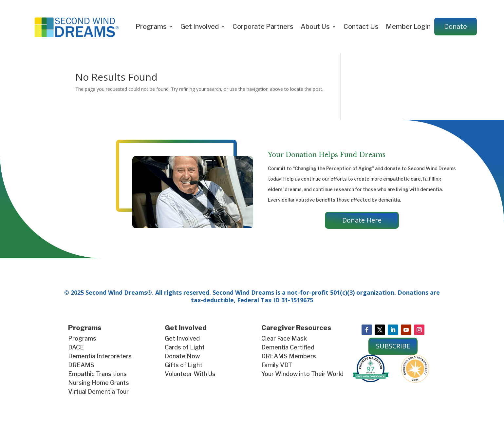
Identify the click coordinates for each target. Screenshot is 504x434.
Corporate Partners (263, 27)
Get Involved (200, 27)
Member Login (408, 27)
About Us (315, 27)
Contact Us (361, 27)
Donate (456, 27)
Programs (151, 27)
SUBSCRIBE (393, 346)
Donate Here (362, 220)
